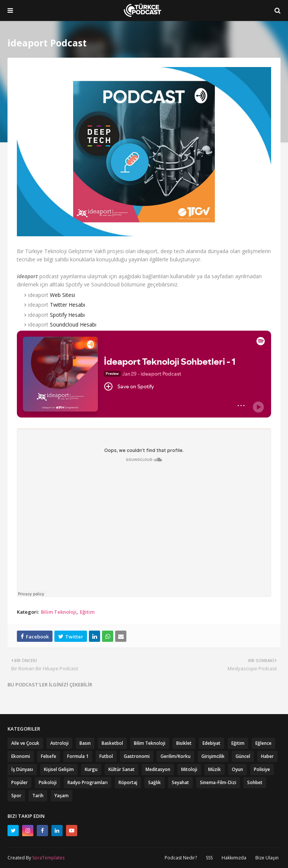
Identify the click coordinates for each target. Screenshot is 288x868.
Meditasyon (158, 769)
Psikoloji (48, 782)
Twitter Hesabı (67, 305)
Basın (85, 743)
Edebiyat (211, 743)
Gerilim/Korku (175, 756)
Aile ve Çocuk (25, 743)
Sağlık (154, 782)
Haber (267, 756)
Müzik (214, 769)
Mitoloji (189, 769)
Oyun (237, 769)
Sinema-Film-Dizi (218, 782)
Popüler (19, 782)
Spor (16, 796)
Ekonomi (21, 756)
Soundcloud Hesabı (73, 324)
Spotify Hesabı (67, 315)
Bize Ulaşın (267, 858)
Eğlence (263, 743)
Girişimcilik (213, 756)
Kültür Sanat (121, 769)
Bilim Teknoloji (59, 612)
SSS (209, 858)
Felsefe (49, 756)
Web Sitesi (62, 295)
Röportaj (128, 782)
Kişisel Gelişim (59, 769)
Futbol (106, 756)
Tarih (38, 796)
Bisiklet (184, 743)
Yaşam (61, 796)
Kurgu (91, 769)
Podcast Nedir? (181, 858)
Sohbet (255, 782)
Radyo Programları (88, 782)
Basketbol (112, 743)
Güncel (243, 756)
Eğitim (87, 612)
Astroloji (59, 743)
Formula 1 (78, 756)
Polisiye (262, 769)
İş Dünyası (22, 769)
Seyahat (180, 782)
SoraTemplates (48, 858)
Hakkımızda (234, 858)
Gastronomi (137, 756)
